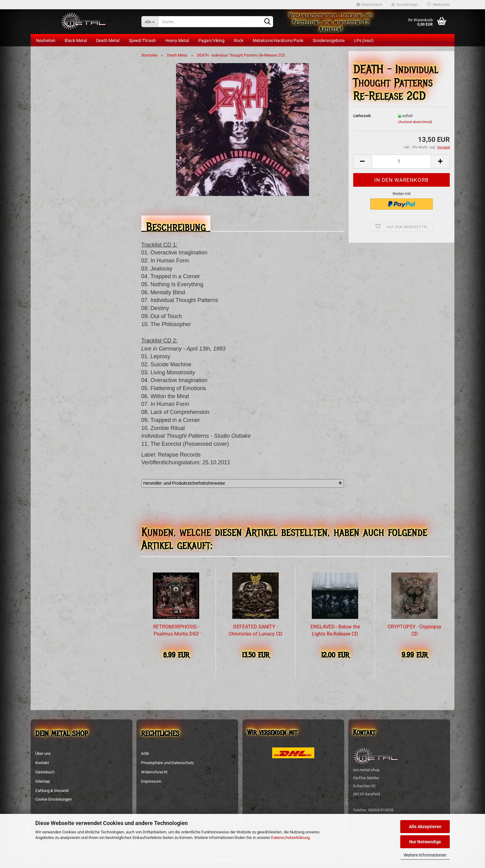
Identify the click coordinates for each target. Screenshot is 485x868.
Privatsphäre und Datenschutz (167, 763)
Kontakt (42, 763)
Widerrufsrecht (154, 772)
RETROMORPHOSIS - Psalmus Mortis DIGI (176, 630)
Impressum (151, 781)
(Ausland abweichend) (415, 122)
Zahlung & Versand (52, 791)
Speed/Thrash (142, 40)
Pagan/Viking (211, 40)
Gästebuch (45, 772)
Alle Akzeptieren (425, 827)
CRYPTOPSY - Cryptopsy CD (414, 630)
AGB (145, 753)
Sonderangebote (329, 40)
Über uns (43, 753)
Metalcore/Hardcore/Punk (278, 40)
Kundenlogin (405, 5)
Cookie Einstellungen (54, 799)
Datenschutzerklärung (290, 838)
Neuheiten (46, 40)
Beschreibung (176, 225)
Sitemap (43, 781)
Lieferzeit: (362, 116)
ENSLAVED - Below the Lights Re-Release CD (335, 630)
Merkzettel (438, 5)
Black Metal (76, 40)
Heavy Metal (177, 40)
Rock (239, 40)
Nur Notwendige (425, 842)
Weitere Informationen (425, 855)
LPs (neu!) (364, 40)
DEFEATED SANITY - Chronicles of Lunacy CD (255, 630)
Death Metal (108, 40)
